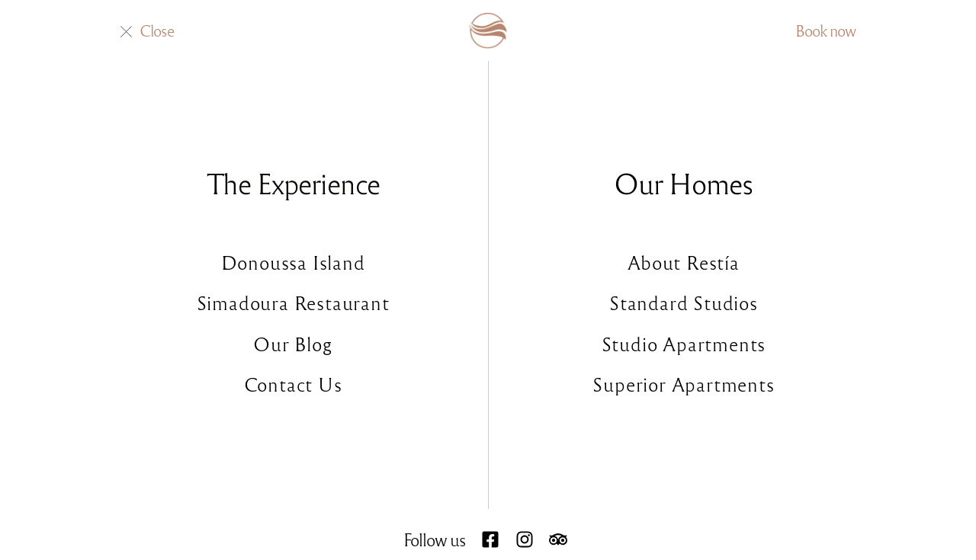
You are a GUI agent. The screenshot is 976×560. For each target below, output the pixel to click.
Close (157, 30)
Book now (825, 30)
